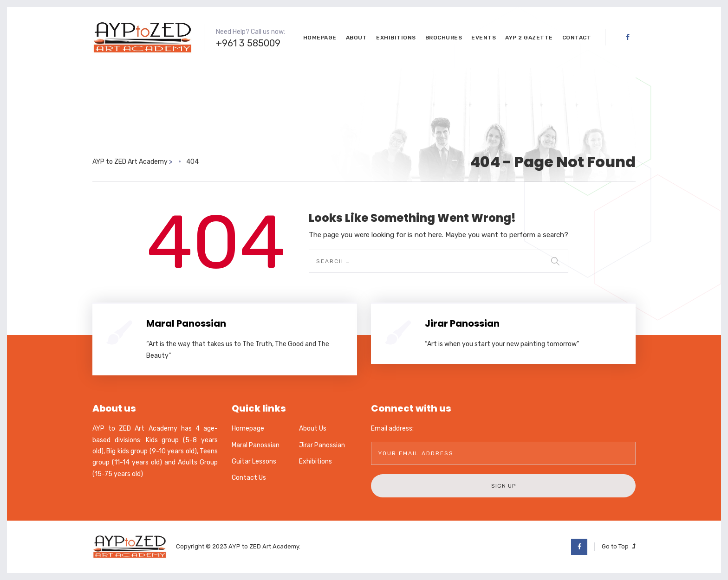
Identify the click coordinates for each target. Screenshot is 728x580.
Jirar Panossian (462, 323)
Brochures (444, 38)
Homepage (320, 38)
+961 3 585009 (248, 43)
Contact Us (249, 478)
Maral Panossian (186, 323)
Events (484, 38)
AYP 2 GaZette (529, 38)
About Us (313, 429)
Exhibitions (396, 38)
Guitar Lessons (254, 461)
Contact (577, 38)
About (357, 38)
